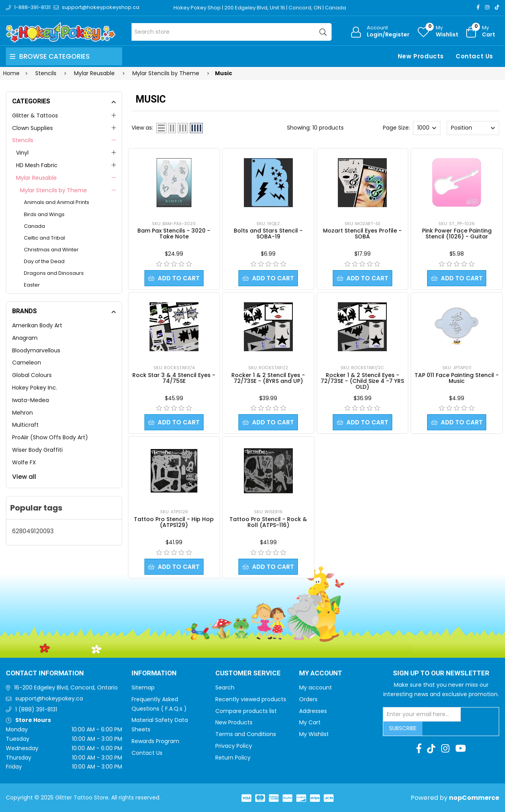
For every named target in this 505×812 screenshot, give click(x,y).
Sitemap (143, 687)
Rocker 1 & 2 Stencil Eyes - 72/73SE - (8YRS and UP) (268, 378)
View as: (142, 128)
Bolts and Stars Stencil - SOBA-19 (268, 234)
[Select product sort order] (473, 128)
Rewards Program (155, 741)
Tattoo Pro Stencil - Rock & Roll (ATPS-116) (268, 522)
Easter (32, 285)
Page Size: (396, 128)
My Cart (310, 722)
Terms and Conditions (246, 734)
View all (24, 477)
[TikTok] (497, 7)
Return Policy (233, 758)
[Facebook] (478, 7)
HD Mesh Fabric (37, 165)
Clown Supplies (32, 128)
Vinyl (22, 153)
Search (225, 687)
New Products (421, 56)
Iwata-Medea (31, 400)
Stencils (23, 140)
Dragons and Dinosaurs (54, 273)
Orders (308, 699)
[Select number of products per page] (427, 128)
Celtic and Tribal (44, 238)
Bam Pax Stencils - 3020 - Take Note (174, 234)
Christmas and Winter (51, 250)
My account (316, 687)
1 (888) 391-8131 (36, 709)
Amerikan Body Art (37, 325)
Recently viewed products (251, 699)
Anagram (25, 338)
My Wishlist (314, 734)
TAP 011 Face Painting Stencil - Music (457, 378)
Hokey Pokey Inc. (35, 388)
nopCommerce (474, 798)
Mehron (23, 413)
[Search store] (232, 32)
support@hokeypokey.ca (49, 698)
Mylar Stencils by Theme (53, 190)
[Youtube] (461, 749)
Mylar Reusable (36, 178)
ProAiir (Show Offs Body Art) (50, 437)
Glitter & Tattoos (35, 115)
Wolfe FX (24, 462)
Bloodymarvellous (36, 350)
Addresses (313, 711)
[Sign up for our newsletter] (422, 715)
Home (11, 73)
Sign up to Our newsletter (441, 673)
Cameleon (27, 363)
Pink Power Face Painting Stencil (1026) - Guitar (457, 234)
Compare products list (246, 711)
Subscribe (403, 728)
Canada (34, 226)
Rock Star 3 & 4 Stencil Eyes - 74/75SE (174, 378)
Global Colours (32, 375)
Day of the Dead (44, 261)
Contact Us (474, 56)
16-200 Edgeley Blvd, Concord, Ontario (66, 687)
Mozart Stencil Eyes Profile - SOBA (362, 234)
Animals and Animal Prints (57, 202)
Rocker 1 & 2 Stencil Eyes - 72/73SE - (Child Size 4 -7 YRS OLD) (362, 381)
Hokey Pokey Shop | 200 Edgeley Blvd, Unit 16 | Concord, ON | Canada (260, 8)
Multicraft (25, 425)
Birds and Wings (44, 214)
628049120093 (33, 531)
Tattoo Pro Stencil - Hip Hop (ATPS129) (174, 522)
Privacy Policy (234, 746)
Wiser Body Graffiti (37, 450)
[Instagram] (487, 7)
